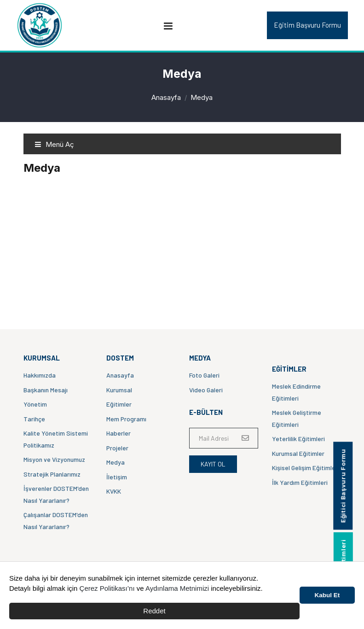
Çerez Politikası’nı (107, 588)
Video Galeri (206, 390)
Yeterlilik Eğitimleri (298, 439)
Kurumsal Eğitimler (298, 453)
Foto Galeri (204, 375)
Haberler (118, 433)
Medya (116, 462)
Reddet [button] (154, 611)
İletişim (117, 477)
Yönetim (35, 404)
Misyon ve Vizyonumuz (54, 459)
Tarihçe (34, 419)
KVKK (114, 491)
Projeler (117, 448)
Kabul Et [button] (327, 595)
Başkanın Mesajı (46, 390)
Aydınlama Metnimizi (177, 588)
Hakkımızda (40, 375)
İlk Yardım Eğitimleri (300, 482)
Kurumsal (119, 390)
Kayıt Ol (213, 464)
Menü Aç (54, 144)
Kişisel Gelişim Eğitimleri (306, 468)
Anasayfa (166, 97)
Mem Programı (126, 419)
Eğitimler (119, 404)
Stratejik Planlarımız (52, 474)
